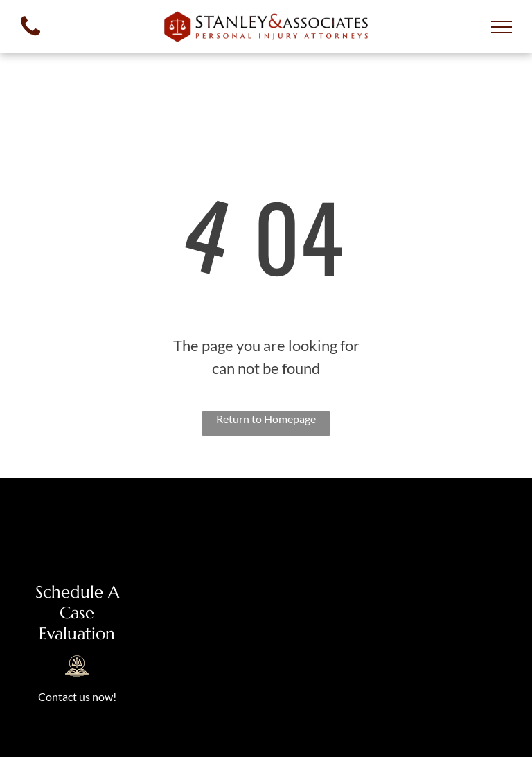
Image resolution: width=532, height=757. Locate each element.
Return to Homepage (266, 419)
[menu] (502, 27)
